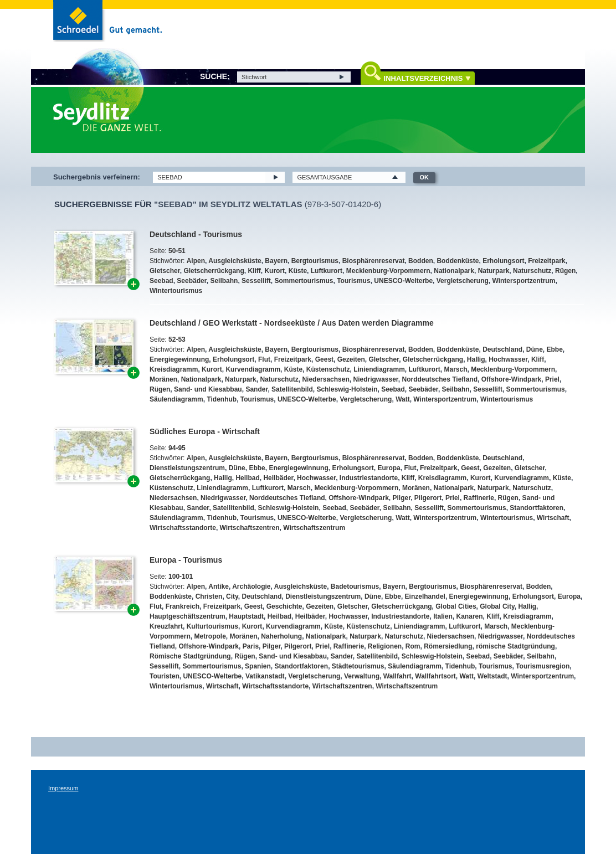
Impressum (63, 788)
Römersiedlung (448, 646)
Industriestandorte (369, 478)
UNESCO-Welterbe (403, 281)
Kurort (274, 271)
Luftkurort (327, 271)
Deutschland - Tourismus (196, 234)
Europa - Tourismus (186, 560)
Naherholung (281, 636)
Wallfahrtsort (435, 676)
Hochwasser (508, 359)
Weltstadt (492, 676)
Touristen (165, 676)
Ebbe (554, 349)
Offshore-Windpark (512, 379)
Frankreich (183, 606)
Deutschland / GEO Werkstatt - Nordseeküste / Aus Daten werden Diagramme (292, 323)
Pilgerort (428, 498)
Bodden (421, 261)
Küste (298, 271)
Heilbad (247, 478)
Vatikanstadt (265, 676)
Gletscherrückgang (214, 271)
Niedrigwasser (375, 379)
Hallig (476, 359)
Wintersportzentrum (523, 281)
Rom (413, 646)
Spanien (258, 666)
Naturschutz (532, 271)
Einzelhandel (425, 596)
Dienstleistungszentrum (187, 468)
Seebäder (191, 281)
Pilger (402, 498)
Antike (219, 587)
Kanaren (470, 616)
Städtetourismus (358, 666)
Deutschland (502, 349)
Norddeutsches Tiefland (440, 379)
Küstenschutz (328, 369)
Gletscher (165, 271)
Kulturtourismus (212, 626)
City (232, 596)
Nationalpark (454, 271)
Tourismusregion (543, 666)
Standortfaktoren (537, 508)
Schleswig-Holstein (347, 389)
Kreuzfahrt (166, 626)
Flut (264, 359)
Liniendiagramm (379, 369)
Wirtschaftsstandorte (183, 528)
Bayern (276, 261)
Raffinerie (479, 498)
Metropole (210, 636)
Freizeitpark (546, 261)
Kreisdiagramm (174, 369)
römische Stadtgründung (515, 646)
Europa (389, 468)
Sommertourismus (304, 281)
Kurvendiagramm (253, 369)
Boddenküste (458, 261)
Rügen (565, 271)
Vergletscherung (463, 281)
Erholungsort (503, 261)
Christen (209, 596)
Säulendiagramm (176, 399)
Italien (443, 616)
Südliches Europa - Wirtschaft (205, 431)
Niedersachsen (325, 379)
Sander (256, 389)
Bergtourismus (315, 261)
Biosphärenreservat (374, 261)
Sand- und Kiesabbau (208, 389)
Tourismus (353, 281)
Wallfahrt (397, 676)
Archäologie (251, 587)
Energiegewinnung (179, 359)
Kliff (254, 271)
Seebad (161, 281)
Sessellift (256, 281)
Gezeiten (351, 359)
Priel (552, 379)
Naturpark (494, 271)
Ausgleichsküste (235, 261)
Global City (497, 606)
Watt (403, 399)
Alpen (196, 261)
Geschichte (284, 606)
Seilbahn (224, 281)
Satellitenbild (292, 389)
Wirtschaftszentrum (314, 528)
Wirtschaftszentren (250, 528)
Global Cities (456, 606)
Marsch (456, 369)
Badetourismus (355, 587)
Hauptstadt (246, 616)
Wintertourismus (176, 291)
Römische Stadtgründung (190, 656)
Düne (535, 349)
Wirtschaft (553, 518)
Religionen (385, 646)
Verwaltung (362, 676)
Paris (251, 646)
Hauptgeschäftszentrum (188, 616)
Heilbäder (278, 478)
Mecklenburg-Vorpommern (388, 271)
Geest (324, 359)
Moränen (163, 379)
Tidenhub (222, 399)
